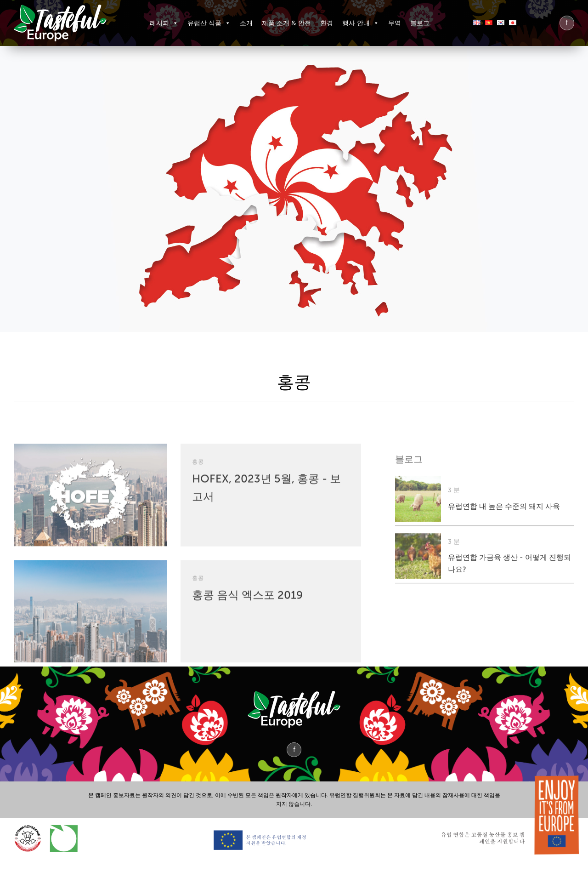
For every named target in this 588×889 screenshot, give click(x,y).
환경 (327, 23)
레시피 (164, 23)
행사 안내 (361, 23)
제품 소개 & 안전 (286, 23)
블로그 (420, 23)
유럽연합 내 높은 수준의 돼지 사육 (504, 590)
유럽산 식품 (209, 23)
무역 (395, 23)
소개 (246, 23)
